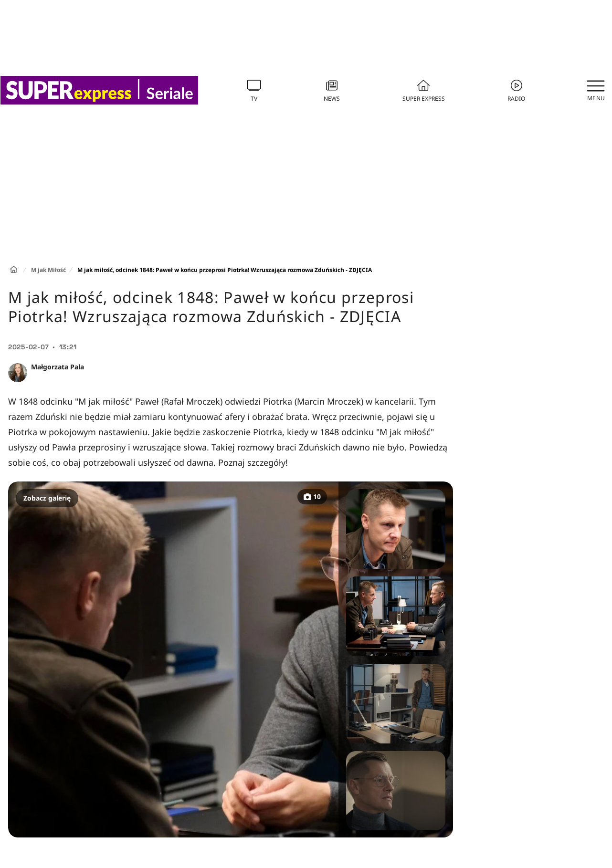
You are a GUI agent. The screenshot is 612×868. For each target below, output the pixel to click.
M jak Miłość (48, 270)
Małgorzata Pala (58, 367)
